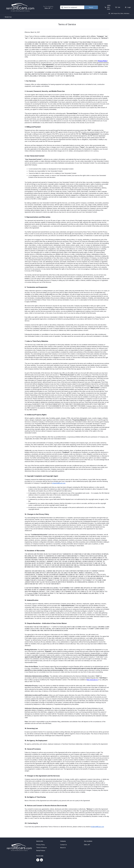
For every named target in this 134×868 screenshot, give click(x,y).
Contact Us (63, 845)
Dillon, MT (87, 845)
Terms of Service (42, 848)
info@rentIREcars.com (59, 483)
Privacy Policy (102, 61)
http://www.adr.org (92, 680)
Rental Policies (41, 851)
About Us (63, 848)
